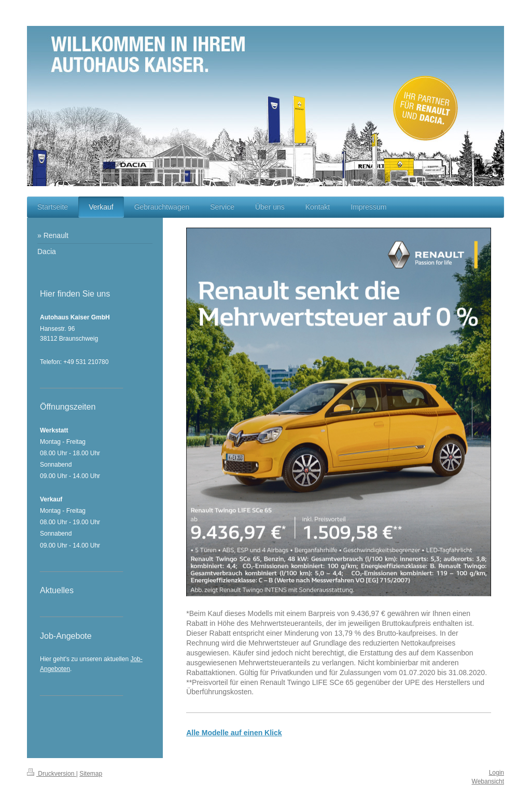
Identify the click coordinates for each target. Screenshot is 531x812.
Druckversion (52, 774)
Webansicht (488, 781)
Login (497, 773)
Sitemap (91, 774)
